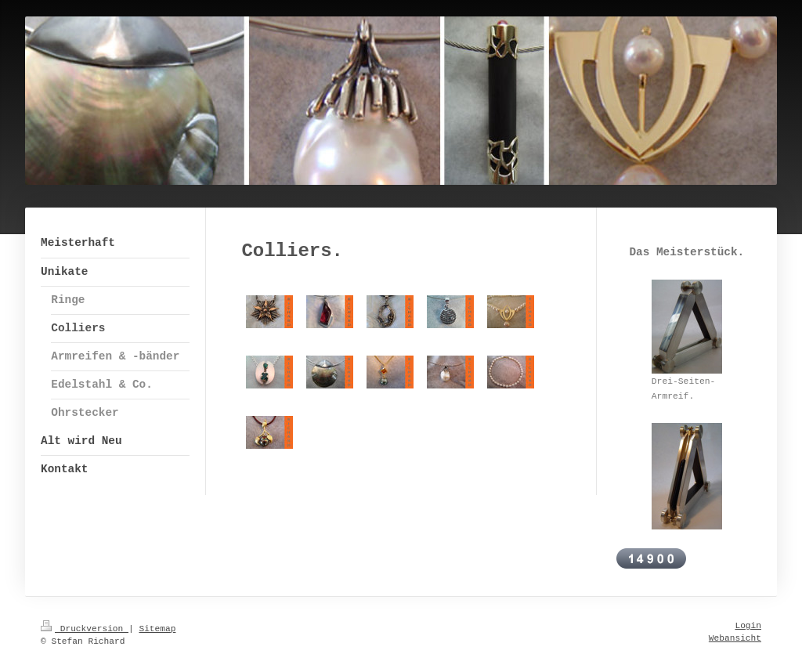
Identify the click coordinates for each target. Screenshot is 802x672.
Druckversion (85, 629)
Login (748, 626)
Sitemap (157, 629)
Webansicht (735, 638)
